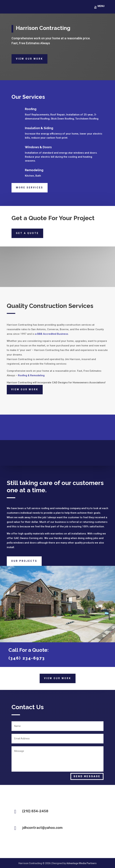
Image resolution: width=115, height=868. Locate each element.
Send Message (87, 776)
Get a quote (27, 233)
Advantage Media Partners (81, 863)
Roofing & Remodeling (31, 375)
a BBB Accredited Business (52, 334)
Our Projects (24, 561)
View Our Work (29, 59)
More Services (30, 188)
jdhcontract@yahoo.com (42, 828)
